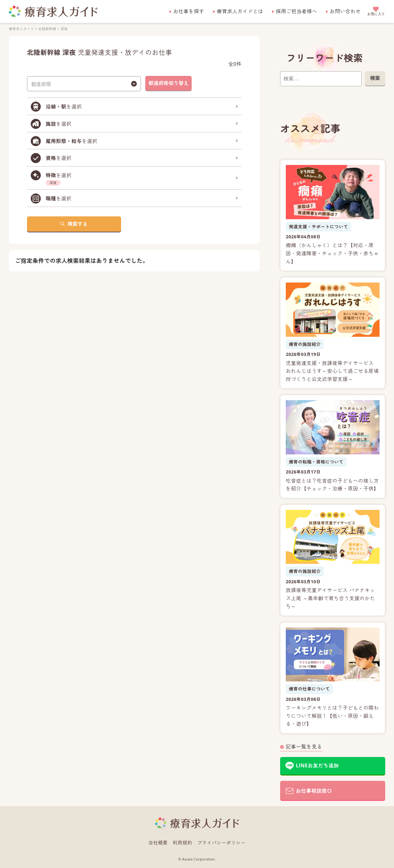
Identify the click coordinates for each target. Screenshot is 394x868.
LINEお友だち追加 (317, 765)
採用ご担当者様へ (296, 11)
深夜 (64, 29)
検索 (375, 78)
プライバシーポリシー (222, 843)
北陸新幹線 (47, 29)
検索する (77, 224)
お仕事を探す (189, 11)
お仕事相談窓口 (314, 791)
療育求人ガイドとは (240, 11)
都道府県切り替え (168, 83)
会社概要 (158, 843)
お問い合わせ (345, 11)
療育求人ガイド (21, 29)
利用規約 (183, 843)
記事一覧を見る (304, 747)
